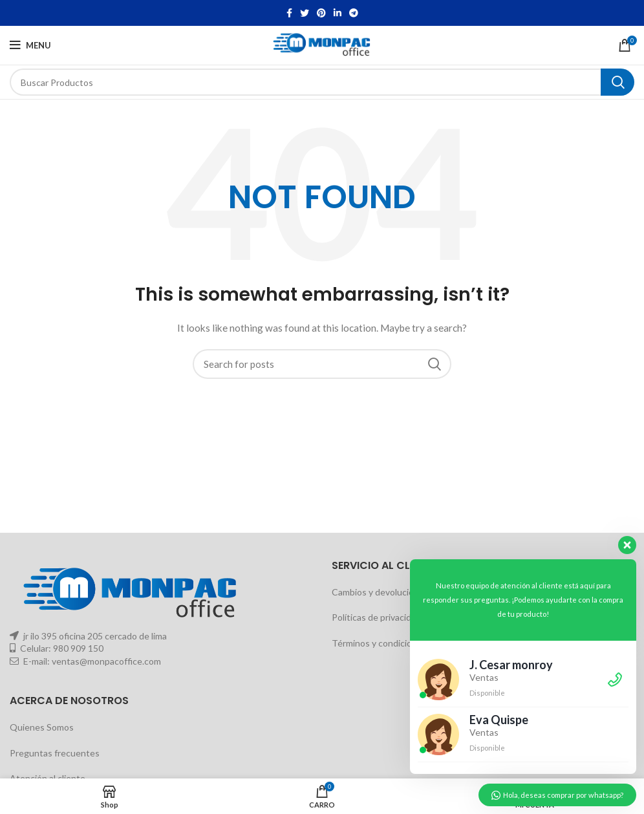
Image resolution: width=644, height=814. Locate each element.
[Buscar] (322, 82)
